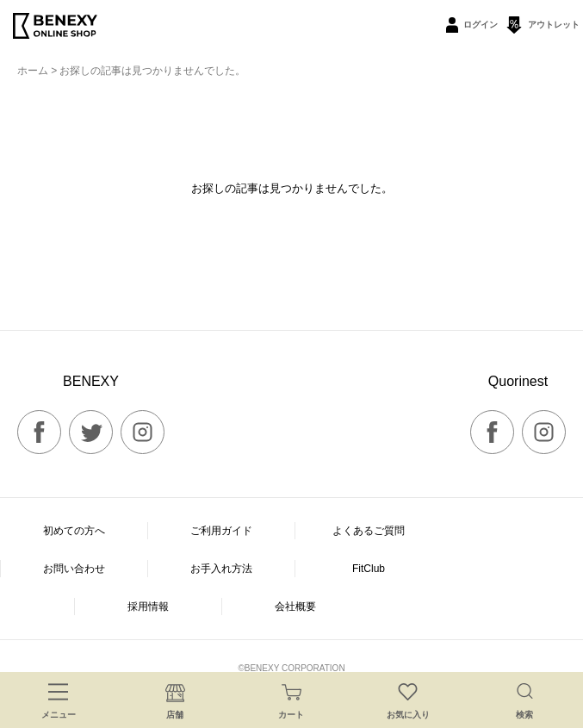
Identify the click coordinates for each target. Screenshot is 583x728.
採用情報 (148, 607)
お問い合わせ (74, 569)
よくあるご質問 (369, 531)
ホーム (33, 71)
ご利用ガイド (221, 531)
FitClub (369, 569)
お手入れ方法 (221, 569)
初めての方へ (74, 531)
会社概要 (295, 607)
